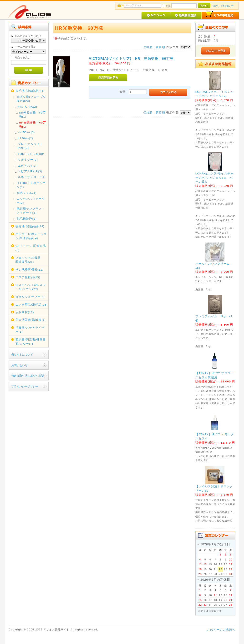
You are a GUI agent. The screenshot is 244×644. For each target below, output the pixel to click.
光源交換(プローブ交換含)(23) (31, 99)
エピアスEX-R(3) (30, 171)
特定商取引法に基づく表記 (28, 376)
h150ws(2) (26, 138)
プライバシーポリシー (25, 386)
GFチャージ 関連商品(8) (31, 248)
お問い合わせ (19, 365)
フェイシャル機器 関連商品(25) (31, 260)
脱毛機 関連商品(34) (30, 91)
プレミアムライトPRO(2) (30, 146)
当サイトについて (22, 354)
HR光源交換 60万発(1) (33, 124)
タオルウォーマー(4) (30, 297)
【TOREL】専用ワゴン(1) (31, 185)
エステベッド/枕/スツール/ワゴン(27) (31, 287)
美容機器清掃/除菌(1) (31, 320)
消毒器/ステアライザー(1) (30, 330)
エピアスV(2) (27, 166)
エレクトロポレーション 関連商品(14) (31, 236)
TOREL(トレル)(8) (31, 154)
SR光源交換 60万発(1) (33, 114)
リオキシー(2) (28, 160)
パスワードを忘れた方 (222, 6)
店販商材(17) (25, 312)
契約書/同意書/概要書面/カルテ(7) (31, 342)
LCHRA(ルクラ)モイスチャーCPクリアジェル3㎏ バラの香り (214, 178)
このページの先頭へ (221, 630)
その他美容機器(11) (29, 270)
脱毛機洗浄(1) (27, 219)
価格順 (148, 47)
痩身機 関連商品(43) (30, 226)
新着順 (160, 47)
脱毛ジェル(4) (27, 193)
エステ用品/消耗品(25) (32, 305)
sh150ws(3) (26, 132)
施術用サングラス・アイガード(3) (31, 211)
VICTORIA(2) (28, 107)
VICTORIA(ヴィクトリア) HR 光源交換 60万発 (131, 59)
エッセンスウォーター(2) (31, 201)
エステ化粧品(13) (28, 277)
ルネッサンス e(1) (32, 177)
